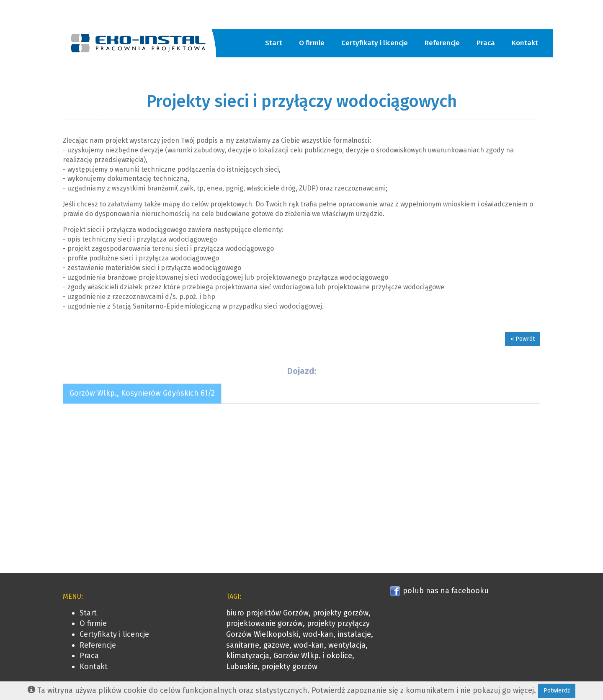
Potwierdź (557, 691)
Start (274, 43)
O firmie (312, 43)
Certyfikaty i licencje (375, 43)
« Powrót (523, 339)
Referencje (442, 43)
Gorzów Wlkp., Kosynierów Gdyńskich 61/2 (142, 393)
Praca (486, 43)
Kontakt (525, 43)
